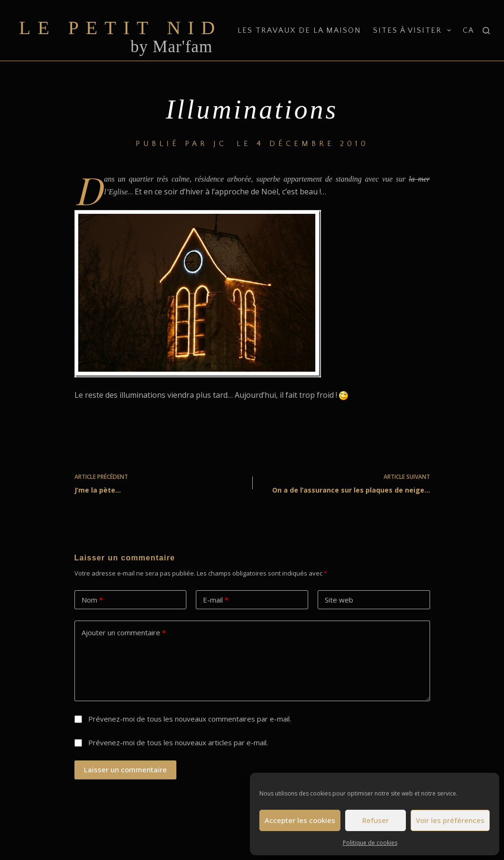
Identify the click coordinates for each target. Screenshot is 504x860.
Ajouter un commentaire (124, 633)
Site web (339, 600)
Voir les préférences (450, 820)
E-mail (216, 600)
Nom (92, 600)
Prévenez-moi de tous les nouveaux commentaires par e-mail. (190, 719)
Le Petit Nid (120, 28)
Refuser (376, 820)
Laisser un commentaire (125, 769)
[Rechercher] (486, 31)
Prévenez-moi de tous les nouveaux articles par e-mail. (178, 742)
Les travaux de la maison (299, 30)
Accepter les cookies (300, 820)
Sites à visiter (414, 30)
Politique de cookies (370, 843)
